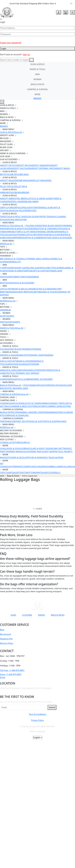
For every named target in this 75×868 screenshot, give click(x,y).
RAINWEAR (52, 412)
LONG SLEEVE (35, 268)
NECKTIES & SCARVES (43, 289)
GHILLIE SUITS (37, 421)
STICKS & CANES (46, 229)
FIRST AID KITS (23, 421)
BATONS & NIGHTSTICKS (18, 229)
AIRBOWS (4, 192)
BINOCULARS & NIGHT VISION (38, 448)
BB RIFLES (16, 174)
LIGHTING (66, 406)
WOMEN (38, 79)
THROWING (26, 349)
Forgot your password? (11, 43)
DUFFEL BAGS (11, 388)
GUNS (13, 615)
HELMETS (35, 292)
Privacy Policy (37, 720)
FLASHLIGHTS (13, 235)
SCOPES (22, 208)
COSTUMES (16, 442)
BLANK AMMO (32, 202)
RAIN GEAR (57, 271)
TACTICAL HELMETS (63, 452)
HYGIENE (4, 403)
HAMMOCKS (46, 403)
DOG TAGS (48, 458)
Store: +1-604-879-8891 (11, 674)
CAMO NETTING (60, 448)
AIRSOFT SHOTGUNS (21, 168)
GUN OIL (31, 217)
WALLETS (17, 262)
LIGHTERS (12, 467)
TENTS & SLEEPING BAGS (55, 421)
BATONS (23, 370)
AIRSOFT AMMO (7, 199)
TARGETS (4, 217)
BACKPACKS (38, 385)
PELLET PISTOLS (7, 186)
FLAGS (56, 458)
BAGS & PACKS (37, 84)
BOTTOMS (31, 473)
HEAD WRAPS (24, 292)
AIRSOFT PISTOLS (8, 165)
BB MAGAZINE (26, 180)
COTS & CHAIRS (33, 403)
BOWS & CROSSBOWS (27, 361)
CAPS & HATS (6, 289)
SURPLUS (25, 442)
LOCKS (28, 452)
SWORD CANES (37, 355)
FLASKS (38, 467)
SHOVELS (16, 364)
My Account (5, 634)
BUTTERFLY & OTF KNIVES (25, 232)
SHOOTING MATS (12, 220)
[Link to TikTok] (38, 621)
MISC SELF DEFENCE (30, 373)
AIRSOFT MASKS (62, 168)
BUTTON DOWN (55, 268)
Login (37, 49)
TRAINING (37, 349)
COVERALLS (5, 442)
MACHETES (58, 229)
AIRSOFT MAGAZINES (10, 180)
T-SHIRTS (4, 268)
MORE (37, 94)
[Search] (15, 60)
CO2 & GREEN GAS (41, 199)
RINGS (45, 467)
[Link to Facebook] (26, 621)
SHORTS (10, 277)
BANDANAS (12, 292)
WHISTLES (21, 467)
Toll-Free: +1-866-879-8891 (12, 670)
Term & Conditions (37, 714)
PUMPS (43, 406)
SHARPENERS (17, 238)
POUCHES (28, 385)
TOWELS (36, 406)
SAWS (9, 364)
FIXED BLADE (15, 349)
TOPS (2, 473)
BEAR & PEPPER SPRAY (10, 412)
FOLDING (4, 349)
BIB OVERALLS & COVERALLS (13, 259)
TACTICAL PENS (13, 373)
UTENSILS (21, 403)
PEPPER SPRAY (45, 370)
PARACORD (11, 421)
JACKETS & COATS (38, 271)
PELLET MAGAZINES (42, 180)
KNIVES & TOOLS (37, 69)
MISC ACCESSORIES (44, 379)
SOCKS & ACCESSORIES (24, 283)
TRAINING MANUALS (15, 452)
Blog (2, 630)
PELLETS (29, 199)
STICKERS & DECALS (17, 458)
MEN (37, 74)
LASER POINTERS (34, 208)
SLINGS (10, 211)
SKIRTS (17, 322)
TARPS (3, 421)
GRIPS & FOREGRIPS (9, 208)
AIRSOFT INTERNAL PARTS (43, 168)
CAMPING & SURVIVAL (38, 89)
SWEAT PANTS (20, 277)
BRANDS (37, 98)
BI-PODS (32, 211)
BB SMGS (24, 174)
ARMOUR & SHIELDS (10, 370)
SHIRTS (12, 268)
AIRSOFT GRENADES (40, 165)
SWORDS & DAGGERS (10, 355)
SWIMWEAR (5, 310)
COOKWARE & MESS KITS (20, 406)
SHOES (10, 283)
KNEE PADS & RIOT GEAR (43, 452)
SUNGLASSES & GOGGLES (12, 448)
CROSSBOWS (15, 192)
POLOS (45, 268)
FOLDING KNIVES (34, 226)
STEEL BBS (20, 199)
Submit (52, 707)
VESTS (49, 271)
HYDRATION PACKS (53, 385)
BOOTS (3, 283)
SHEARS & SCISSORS (54, 235)
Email (3, 677)
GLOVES (51, 259)
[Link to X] (45, 621)
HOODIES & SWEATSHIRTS (18, 271)
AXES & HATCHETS (8, 361)
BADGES (4, 458)
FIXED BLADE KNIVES (52, 226)
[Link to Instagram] (32, 621)
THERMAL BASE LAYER (37, 259)
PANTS (3, 277)
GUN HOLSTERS (21, 211)
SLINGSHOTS (26, 364)
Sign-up (26, 54)
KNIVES (42, 615)
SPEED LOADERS (18, 202)
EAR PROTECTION (43, 217)
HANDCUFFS (32, 370)
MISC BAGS (23, 388)
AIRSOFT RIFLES (24, 165)
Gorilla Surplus (29, 726)
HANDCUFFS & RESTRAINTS (32, 235)
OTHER (23, 220)
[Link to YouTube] (20, 621)
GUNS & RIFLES (37, 64)
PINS (61, 458)
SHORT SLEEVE (22, 268)
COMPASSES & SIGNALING (16, 415)
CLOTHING (27, 615)
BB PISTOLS (5, 174)
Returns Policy (7, 643)
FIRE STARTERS (40, 412)
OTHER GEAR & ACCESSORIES (59, 238)
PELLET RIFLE (21, 186)
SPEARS (58, 232)
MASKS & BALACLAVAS (22, 289)
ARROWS (25, 192)
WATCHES (30, 467)
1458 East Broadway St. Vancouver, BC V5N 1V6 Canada (26, 688)
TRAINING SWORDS (46, 232)
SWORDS (34, 229)
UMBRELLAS (53, 467)
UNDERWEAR (33, 277)
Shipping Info (6, 639)
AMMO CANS (27, 412)
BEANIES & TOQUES (48, 292)
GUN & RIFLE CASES (17, 217)
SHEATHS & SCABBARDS (34, 238)
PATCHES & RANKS (35, 458)
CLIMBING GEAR (54, 406)
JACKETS (4, 316)
